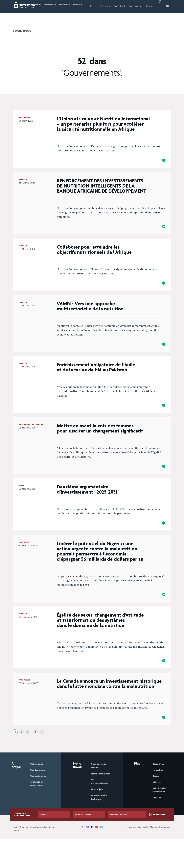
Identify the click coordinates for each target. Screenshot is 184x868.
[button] (161, 13)
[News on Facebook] (83, 856)
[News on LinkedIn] (101, 856)
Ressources (71, 6)
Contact (152, 6)
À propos (40, 12)
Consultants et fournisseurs (131, 12)
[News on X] (92, 856)
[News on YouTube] (97, 856)
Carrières (115, 6)
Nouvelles (87, 6)
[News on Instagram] (87, 856)
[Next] (42, 756)
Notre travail (52, 12)
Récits (103, 6)
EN (168, 6)
